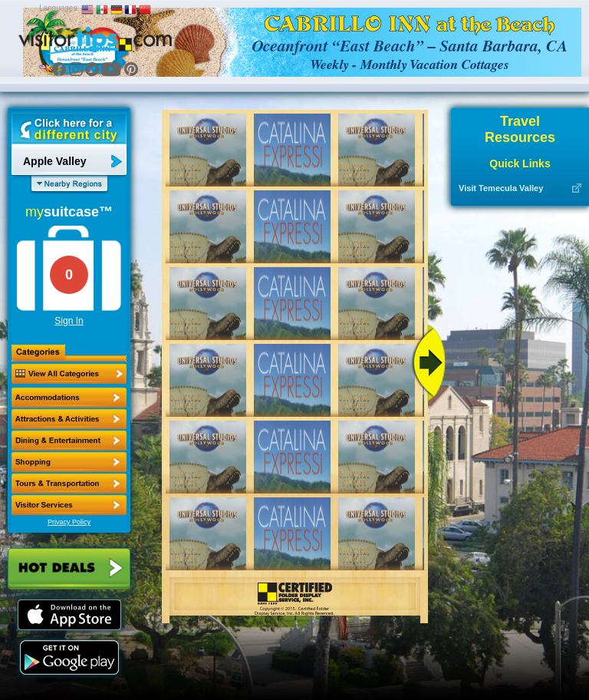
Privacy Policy (69, 522)
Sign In (69, 321)
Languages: (59, 8)
